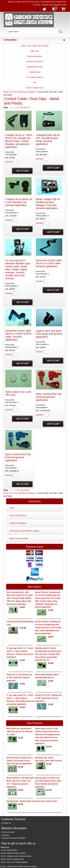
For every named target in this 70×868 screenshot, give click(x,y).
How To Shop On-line (18, 515)
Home (12, 508)
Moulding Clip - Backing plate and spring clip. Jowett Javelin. (32, 801)
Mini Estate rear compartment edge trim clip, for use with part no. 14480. (20, 731)
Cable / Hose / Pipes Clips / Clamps (35, 46)
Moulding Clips (35, 72)
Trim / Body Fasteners (35, 77)
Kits (35, 83)
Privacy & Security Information (14, 838)
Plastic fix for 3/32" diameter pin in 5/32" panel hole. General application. (48, 698)
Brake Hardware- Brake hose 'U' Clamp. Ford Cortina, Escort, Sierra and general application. (20, 761)
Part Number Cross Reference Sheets (24, 531)
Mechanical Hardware (35, 62)
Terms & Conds (8, 832)
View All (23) (24, 108)
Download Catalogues (18, 523)
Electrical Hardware (35, 56)
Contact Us (6, 823)
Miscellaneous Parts (35, 67)
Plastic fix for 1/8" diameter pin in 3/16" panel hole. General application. (20, 678)
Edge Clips (35, 51)
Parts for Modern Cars (35, 88)
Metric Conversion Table (19, 538)
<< (11, 108)
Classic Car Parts (10, 92)
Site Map (6, 835)
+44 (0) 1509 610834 (9, 850)
